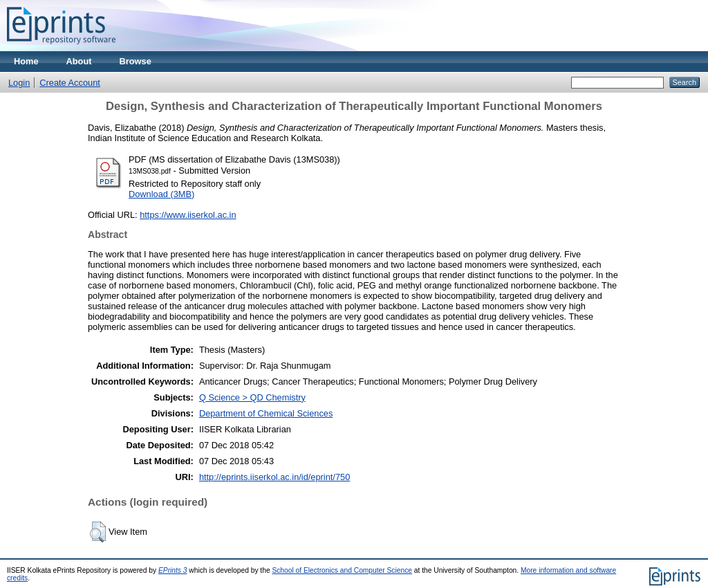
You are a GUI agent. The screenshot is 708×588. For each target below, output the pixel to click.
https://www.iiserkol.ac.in (188, 215)
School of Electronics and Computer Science (342, 570)
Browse (136, 61)
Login (19, 83)
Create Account (70, 83)
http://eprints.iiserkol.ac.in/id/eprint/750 (274, 477)
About (79, 61)
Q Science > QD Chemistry (252, 397)
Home (26, 61)
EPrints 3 (173, 570)
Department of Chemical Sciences (266, 413)
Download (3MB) (161, 194)
